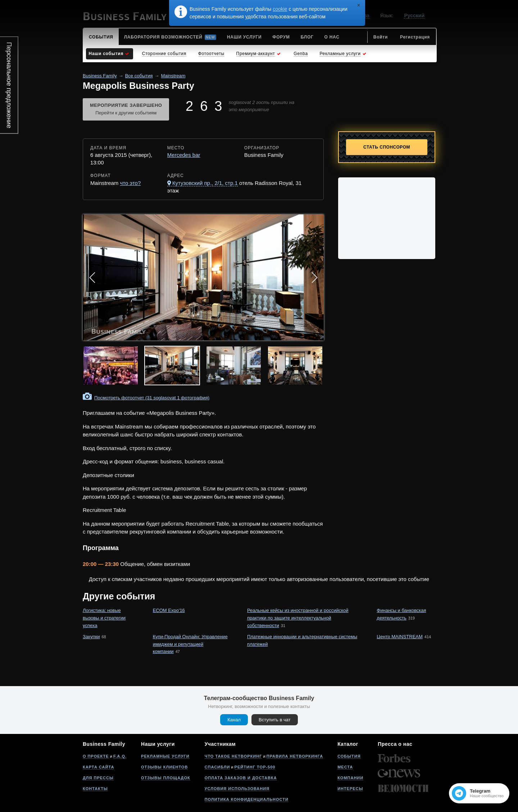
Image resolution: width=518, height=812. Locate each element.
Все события (139, 76)
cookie (280, 9)
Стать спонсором (387, 147)
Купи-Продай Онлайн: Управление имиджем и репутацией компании (190, 644)
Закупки (91, 637)
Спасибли (217, 767)
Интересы (350, 789)
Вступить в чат (275, 720)
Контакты (95, 789)
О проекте (96, 756)
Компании (350, 778)
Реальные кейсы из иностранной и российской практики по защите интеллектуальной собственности (298, 618)
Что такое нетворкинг (233, 756)
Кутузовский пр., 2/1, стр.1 (205, 183)
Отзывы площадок (166, 778)
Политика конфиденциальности (247, 799)
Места (345, 767)
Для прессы (98, 778)
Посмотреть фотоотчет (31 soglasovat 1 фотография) (152, 398)
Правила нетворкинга (295, 756)
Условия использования (237, 789)
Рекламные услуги (165, 756)
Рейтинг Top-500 (255, 767)
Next (314, 277)
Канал (234, 720)
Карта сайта (98, 767)
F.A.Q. (120, 756)
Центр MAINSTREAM (400, 637)
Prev (92, 277)
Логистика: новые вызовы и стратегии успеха (104, 618)
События (349, 756)
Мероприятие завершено (126, 110)
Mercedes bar (184, 155)
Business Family (100, 76)
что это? (131, 183)
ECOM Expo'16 (169, 610)
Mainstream (173, 76)
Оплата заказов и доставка (241, 778)
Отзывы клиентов (164, 767)
